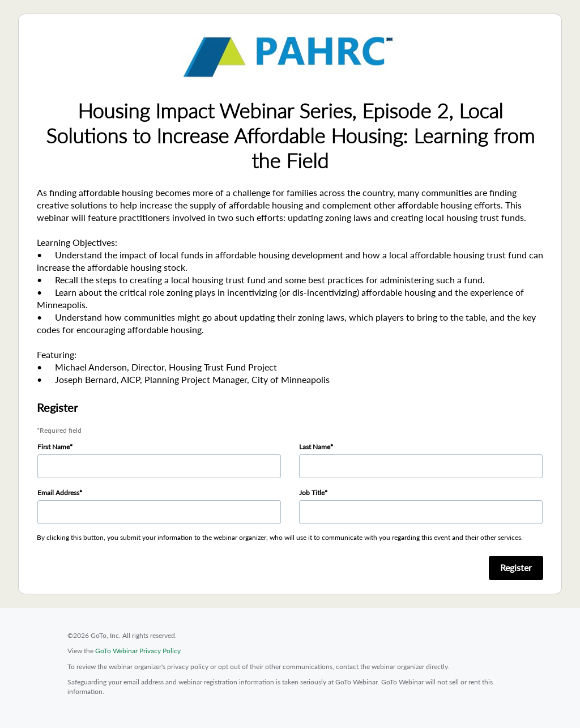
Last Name (315, 447)
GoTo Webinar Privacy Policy (138, 651)
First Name (54, 447)
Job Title (312, 493)
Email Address (58, 493)
